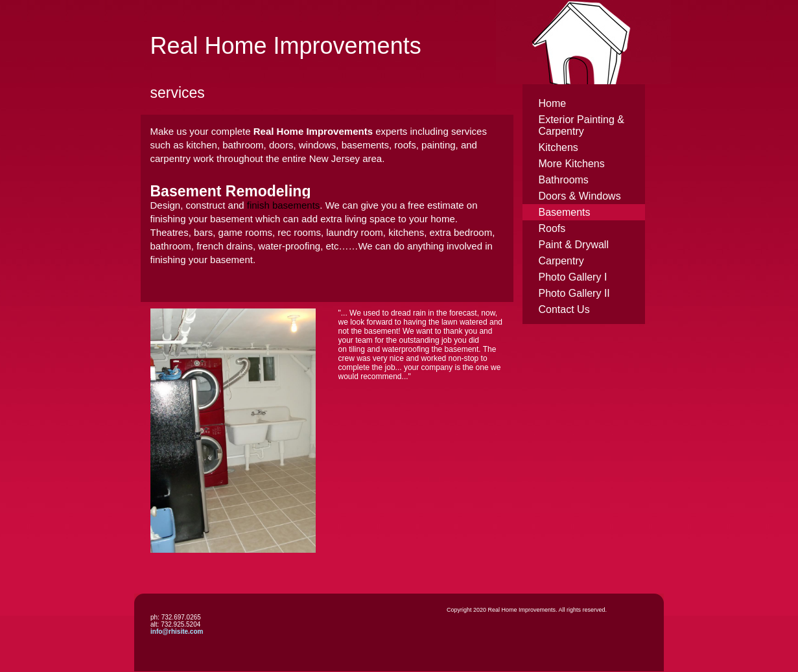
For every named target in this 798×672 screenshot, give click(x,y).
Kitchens (558, 147)
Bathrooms (564, 180)
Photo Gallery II (574, 293)
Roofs (552, 228)
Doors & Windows (580, 196)
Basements (565, 212)
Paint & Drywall (574, 245)
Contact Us (564, 309)
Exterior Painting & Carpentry (582, 125)
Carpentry (561, 261)
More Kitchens (572, 164)
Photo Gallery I (573, 277)
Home (553, 103)
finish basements (284, 205)
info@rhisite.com (177, 631)
